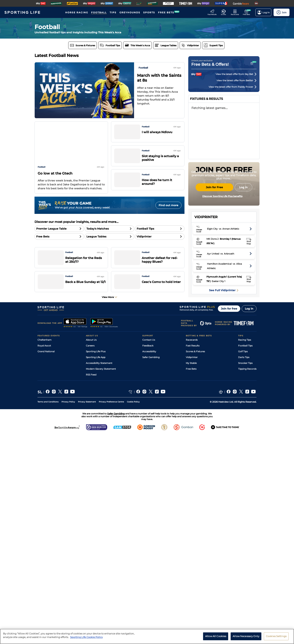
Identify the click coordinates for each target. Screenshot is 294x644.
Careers (90, 555)
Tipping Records (247, 578)
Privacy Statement (87, 611)
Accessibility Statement (99, 572)
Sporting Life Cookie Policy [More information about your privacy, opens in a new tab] (86, 637)
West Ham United (209, 381)
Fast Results (193, 555)
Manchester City (208, 274)
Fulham (204, 331)
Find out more (168, 205)
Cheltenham (45, 549)
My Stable (191, 572)
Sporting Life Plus (96, 561)
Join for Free (214, 222)
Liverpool (205, 295)
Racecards (192, 549)
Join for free (229, 518)
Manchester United (210, 281)
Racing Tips (245, 549)
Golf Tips (243, 561)
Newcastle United (209, 352)
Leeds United (207, 367)
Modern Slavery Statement (101, 578)
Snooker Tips (245, 572)
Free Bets (191, 578)
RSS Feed (91, 584)
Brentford (205, 310)
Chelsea (204, 303)
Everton (204, 317)
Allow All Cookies (216, 636)
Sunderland (206, 345)
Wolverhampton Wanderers (215, 402)
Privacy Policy (68, 611)
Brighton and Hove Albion (214, 338)
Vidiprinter (192, 567)
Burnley (204, 395)
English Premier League (224, 253)
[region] (147, 636)
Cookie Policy (133, 611)
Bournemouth (207, 324)
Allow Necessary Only (246, 636)
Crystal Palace (207, 359)
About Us (91, 549)
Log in (249, 518)
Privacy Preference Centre (111, 611)
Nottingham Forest (210, 374)
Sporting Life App (96, 567)
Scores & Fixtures (195, 561)
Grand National (46, 561)
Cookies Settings (276, 636)
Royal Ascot (44, 555)
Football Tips (245, 555)
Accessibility (149, 561)
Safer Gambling (151, 567)
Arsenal (204, 267)
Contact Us (149, 549)
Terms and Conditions (48, 611)
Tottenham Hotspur (211, 388)
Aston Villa (205, 288)
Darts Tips (244, 567)
